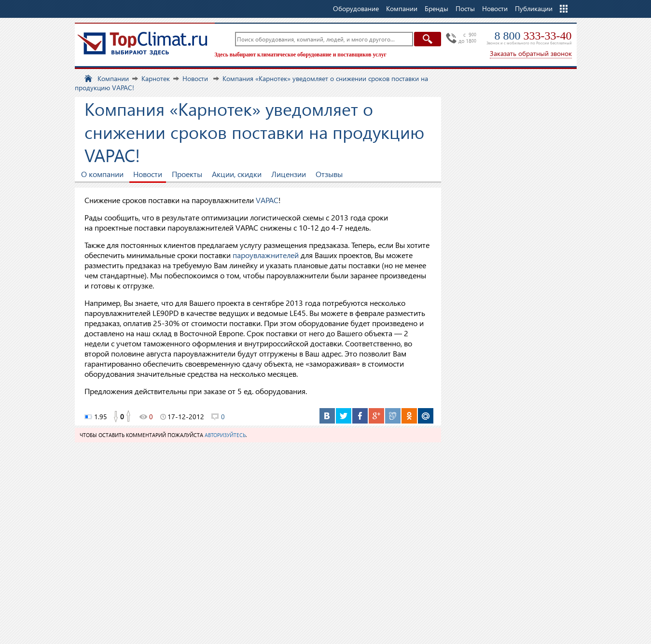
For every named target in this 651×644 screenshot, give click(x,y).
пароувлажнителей (266, 255)
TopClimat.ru (142, 43)
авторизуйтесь (225, 435)
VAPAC (267, 200)
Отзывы (329, 174)
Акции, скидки (237, 174)
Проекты (187, 174)
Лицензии (289, 174)
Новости (495, 8)
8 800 (533, 36)
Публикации (534, 8)
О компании (102, 174)
